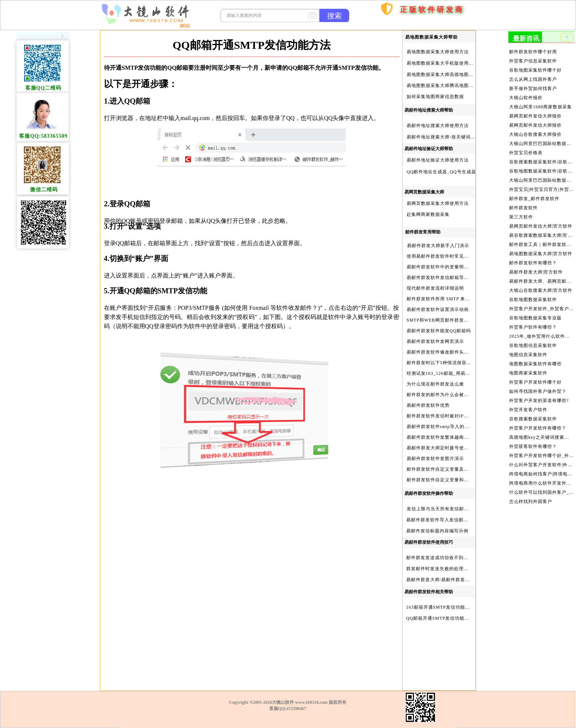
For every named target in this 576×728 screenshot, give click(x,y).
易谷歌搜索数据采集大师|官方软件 (541, 229)
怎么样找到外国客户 (531, 486)
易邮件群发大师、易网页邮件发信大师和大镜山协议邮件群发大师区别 (541, 273)
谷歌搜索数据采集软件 (533, 406)
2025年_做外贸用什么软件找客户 (541, 326)
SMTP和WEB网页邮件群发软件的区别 (447, 320)
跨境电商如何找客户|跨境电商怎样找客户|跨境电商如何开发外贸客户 (541, 459)
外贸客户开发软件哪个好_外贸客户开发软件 (541, 442)
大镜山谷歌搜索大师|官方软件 (541, 282)
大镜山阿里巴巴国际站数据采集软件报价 (541, 140)
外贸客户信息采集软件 (533, 60)
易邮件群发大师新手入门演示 (438, 246)
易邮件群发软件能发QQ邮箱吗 (439, 331)
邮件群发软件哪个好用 (533, 51)
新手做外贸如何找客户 (533, 87)
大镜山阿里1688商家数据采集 (541, 104)
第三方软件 (522, 211)
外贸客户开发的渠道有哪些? (539, 388)
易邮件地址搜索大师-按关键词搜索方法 (448, 137)
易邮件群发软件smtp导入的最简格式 (445, 427)
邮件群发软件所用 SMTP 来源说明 (443, 299)
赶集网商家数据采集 (428, 214)
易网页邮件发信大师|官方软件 (541, 220)
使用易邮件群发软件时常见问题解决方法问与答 (457, 256)
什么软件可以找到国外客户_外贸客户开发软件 (541, 477)
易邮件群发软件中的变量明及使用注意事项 (452, 267)
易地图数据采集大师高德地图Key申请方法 (451, 75)
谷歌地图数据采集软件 (533, 291)
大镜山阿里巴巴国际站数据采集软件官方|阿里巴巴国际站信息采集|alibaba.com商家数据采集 (541, 175)
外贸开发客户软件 (529, 397)
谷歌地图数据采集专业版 (536, 308)
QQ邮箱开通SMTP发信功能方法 (440, 618)
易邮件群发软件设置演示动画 (438, 309)
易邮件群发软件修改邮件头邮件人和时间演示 (454, 352)
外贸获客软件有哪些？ (533, 432)
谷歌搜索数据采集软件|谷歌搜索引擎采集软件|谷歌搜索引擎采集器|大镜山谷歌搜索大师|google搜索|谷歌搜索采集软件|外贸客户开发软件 (541, 157)
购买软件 (381, 31)
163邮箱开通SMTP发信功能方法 (440, 607)
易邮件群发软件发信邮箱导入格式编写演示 (452, 278)
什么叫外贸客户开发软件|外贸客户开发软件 (541, 450)
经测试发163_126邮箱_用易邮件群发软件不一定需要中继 (467, 373)
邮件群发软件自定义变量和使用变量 (445, 480)
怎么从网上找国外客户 (533, 78)
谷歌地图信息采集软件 (533, 335)
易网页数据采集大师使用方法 (438, 203)
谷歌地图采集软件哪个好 (536, 69)
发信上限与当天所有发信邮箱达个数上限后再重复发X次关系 (471, 509)
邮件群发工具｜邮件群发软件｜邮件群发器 (541, 238)
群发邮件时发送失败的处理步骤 (440, 569)
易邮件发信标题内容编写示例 (437, 531)
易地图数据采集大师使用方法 (438, 52)
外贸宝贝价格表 (526, 149)
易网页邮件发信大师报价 (536, 113)
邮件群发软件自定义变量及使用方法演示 (450, 469)
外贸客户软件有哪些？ (533, 317)
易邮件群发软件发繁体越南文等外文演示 (450, 437)
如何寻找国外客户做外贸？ (538, 379)
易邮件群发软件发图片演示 (435, 459)
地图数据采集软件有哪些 (536, 353)
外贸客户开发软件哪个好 (536, 370)
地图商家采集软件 (529, 362)
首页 (364, 50)
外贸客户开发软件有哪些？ (538, 415)
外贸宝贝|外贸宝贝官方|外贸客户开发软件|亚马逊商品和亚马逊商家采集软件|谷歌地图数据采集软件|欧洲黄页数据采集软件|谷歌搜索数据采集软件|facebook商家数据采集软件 (541, 184)
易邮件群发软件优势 (428, 405)
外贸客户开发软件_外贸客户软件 (541, 300)
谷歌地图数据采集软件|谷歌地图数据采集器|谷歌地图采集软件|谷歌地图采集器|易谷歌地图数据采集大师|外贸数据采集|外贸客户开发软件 (541, 167)
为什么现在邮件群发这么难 (435, 384)
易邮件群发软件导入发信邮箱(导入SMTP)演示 (455, 520)
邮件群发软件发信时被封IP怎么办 (442, 416)
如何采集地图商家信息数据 (435, 97)
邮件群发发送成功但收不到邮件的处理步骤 (452, 558)
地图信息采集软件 (529, 344)
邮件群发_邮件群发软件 (534, 193)
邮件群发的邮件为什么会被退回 (440, 395)
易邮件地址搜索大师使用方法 (438, 126)
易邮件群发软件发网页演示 (435, 341)
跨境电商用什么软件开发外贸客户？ (541, 468)
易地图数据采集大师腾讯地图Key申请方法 (451, 86)
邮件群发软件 (524, 202)
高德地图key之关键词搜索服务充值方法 (541, 424)
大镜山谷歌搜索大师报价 (536, 131)
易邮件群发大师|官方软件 (536, 264)
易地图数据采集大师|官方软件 (541, 246)
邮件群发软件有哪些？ (533, 255)
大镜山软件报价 (526, 95)
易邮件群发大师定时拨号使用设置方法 (447, 448)
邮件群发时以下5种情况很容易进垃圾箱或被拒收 (458, 363)
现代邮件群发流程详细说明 (435, 288)
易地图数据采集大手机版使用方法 (442, 63)
